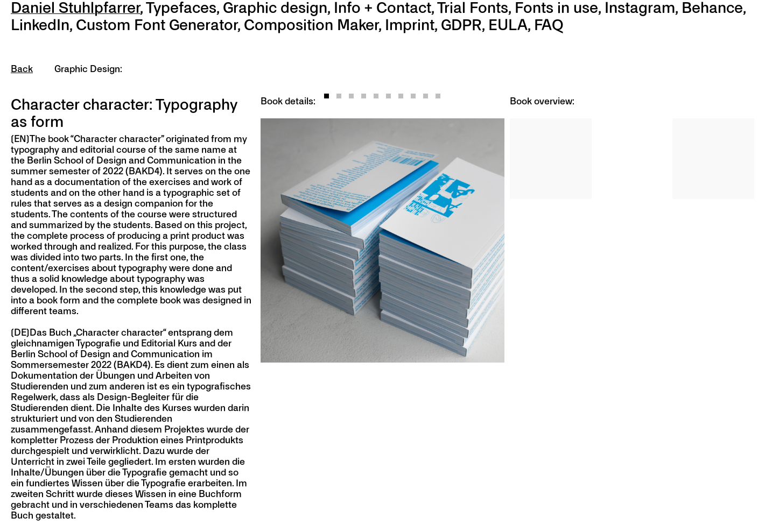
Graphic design (275, 8)
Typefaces (181, 8)
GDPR (461, 26)
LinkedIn (40, 26)
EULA (508, 26)
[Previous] (322, 240)
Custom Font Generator (157, 26)
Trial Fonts (473, 8)
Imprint (410, 26)
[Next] (444, 240)
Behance (712, 8)
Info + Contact (382, 8)
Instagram (640, 8)
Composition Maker (311, 26)
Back (22, 69)
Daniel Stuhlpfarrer (75, 8)
